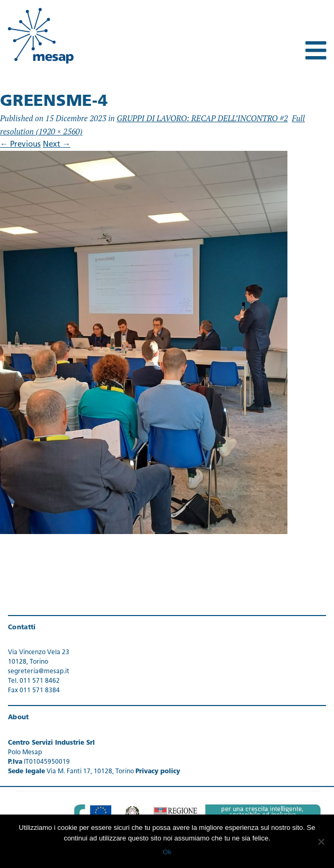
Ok (167, 852)
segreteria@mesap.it (39, 672)
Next (57, 145)
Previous (20, 145)
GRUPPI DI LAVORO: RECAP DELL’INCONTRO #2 (202, 118)
